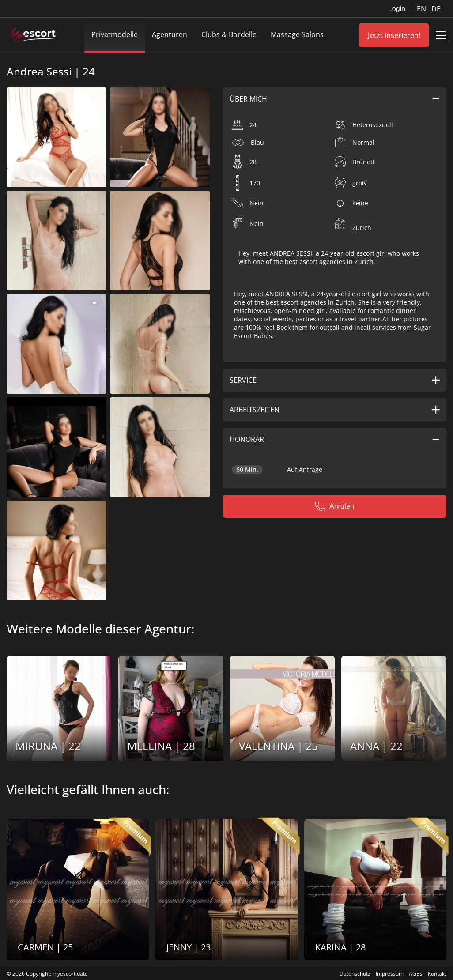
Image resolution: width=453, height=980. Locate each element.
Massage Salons (297, 34)
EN (422, 9)
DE (436, 9)
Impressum (390, 974)
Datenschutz (355, 974)
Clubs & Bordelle (229, 34)
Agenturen (170, 34)
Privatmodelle (115, 34)
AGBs (416, 974)
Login (397, 9)
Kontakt (437, 974)
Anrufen (335, 506)
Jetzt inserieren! (394, 35)
